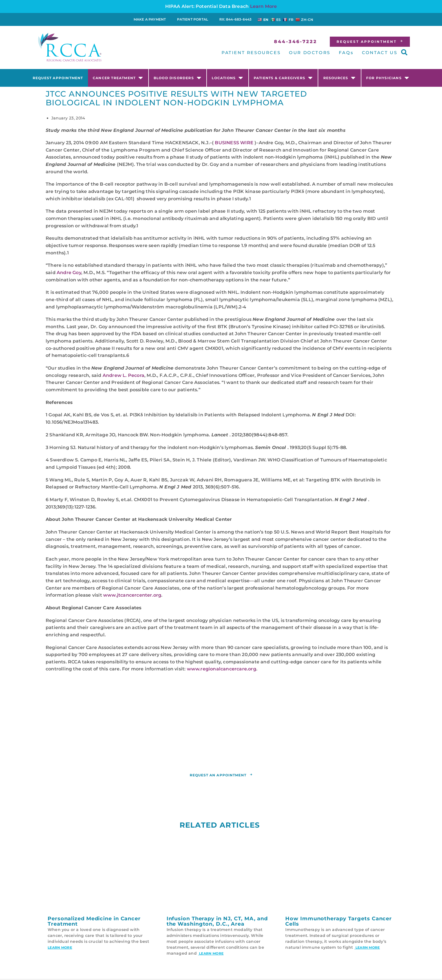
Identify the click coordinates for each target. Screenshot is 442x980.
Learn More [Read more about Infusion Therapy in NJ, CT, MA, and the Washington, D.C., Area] (211, 955)
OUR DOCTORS (310, 53)
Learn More (264, 6)
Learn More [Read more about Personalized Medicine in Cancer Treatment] (60, 949)
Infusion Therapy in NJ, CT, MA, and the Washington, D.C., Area (217, 922)
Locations (227, 78)
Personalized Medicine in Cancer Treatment (94, 922)
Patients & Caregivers (283, 78)
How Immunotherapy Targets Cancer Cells (339, 922)
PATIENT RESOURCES (251, 53)
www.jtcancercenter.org (132, 595)
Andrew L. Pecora (123, 375)
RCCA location (210, 756)
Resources (340, 78)
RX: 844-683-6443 (235, 19)
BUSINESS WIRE (234, 143)
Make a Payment (150, 19)
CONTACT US (380, 53)
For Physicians (388, 78)
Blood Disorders (178, 78)
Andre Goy (69, 273)
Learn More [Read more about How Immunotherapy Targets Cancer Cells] (367, 949)
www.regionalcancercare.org (222, 669)
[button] (404, 52)
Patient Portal (193, 19)
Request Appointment (58, 78)
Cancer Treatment (118, 78)
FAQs (346, 53)
